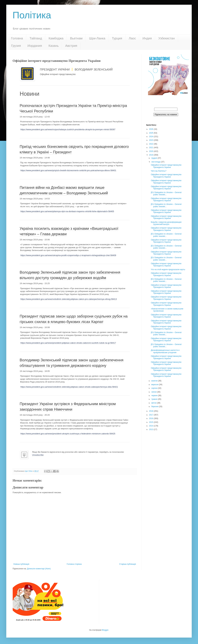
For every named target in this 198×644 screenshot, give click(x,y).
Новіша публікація (21, 564)
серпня (155, 388)
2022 (151, 144)
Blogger (105, 630)
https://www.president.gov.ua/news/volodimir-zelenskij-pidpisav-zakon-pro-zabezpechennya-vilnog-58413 (69, 299)
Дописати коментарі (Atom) (39, 569)
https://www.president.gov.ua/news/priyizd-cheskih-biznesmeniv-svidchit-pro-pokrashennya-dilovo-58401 (68, 170)
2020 (151, 151)
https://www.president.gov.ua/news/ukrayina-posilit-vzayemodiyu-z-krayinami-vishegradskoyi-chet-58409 (68, 255)
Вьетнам (76, 38)
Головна (17, 38)
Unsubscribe (38, 455)
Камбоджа (56, 38)
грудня (154, 158)
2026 (151, 129)
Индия (147, 38)
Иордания (35, 46)
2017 (151, 415)
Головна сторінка (74, 564)
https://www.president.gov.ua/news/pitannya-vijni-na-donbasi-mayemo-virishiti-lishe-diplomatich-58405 (67, 211)
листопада (156, 162)
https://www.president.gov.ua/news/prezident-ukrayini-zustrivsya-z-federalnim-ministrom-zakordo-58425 (68, 434)
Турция (117, 38)
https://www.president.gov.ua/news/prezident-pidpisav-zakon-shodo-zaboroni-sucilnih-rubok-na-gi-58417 (68, 343)
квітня (154, 403)
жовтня (155, 381)
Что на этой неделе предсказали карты (168, 269)
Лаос (132, 38)
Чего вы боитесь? (159, 171)
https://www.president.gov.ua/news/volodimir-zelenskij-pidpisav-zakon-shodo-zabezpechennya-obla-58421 (69, 387)
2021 (151, 148)
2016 (151, 418)
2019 (151, 155)
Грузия (16, 46)
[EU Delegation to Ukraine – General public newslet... (166, 194)
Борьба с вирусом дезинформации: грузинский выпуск (166, 223)
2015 (151, 422)
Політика (32, 15)
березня (155, 407)
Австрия (71, 46)
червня (155, 396)
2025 (151, 133)
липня (154, 392)
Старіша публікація (128, 564)
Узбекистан (167, 38)
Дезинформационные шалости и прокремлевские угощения (165, 351)
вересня (155, 385)
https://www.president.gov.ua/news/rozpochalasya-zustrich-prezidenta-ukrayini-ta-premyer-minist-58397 (68, 129)
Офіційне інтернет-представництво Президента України (166, 166)
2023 (151, 140)
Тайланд (36, 38)
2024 (151, 137)
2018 (151, 411)
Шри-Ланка (97, 38)
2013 (151, 429)
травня (155, 399)
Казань (54, 46)
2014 (151, 426)
